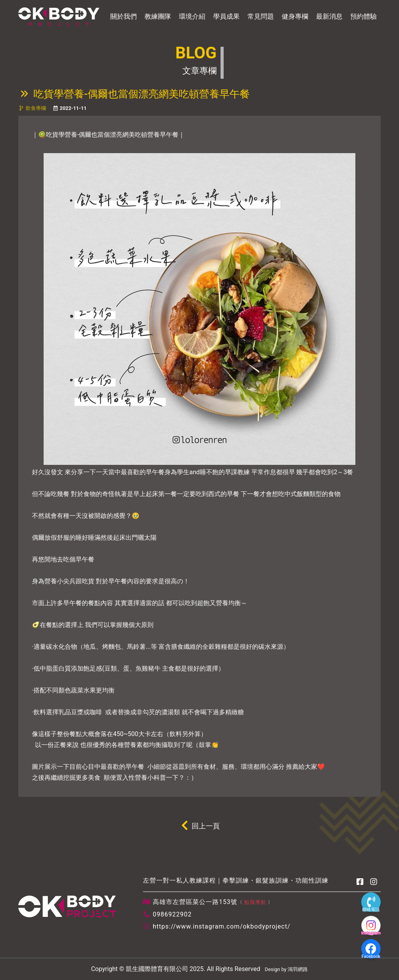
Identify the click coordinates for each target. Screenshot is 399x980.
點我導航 (255, 902)
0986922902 (172, 914)
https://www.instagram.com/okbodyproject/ (222, 926)
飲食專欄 (36, 108)
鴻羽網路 (298, 969)
